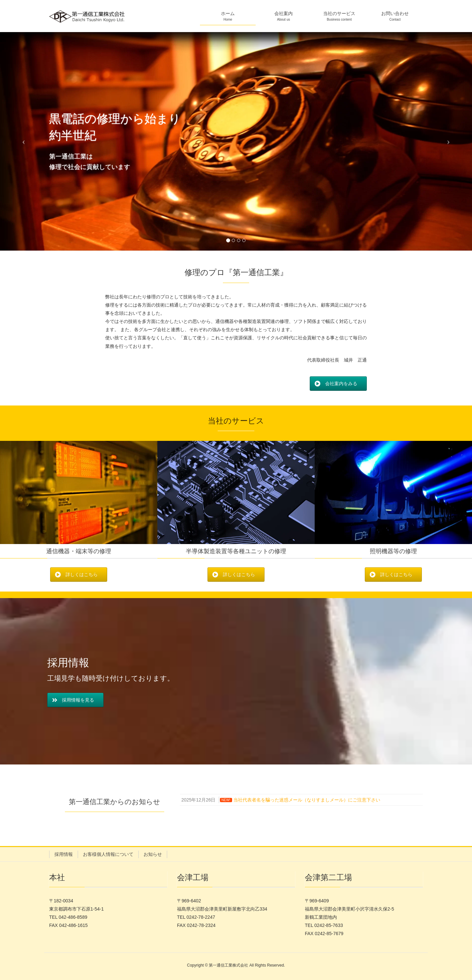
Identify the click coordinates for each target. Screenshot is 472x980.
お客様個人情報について (108, 854)
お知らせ (153, 854)
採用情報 (64, 854)
